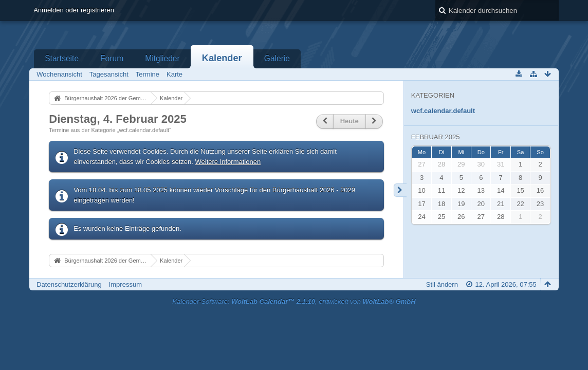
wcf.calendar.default (443, 111)
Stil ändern (442, 284)
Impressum (125, 284)
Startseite (62, 58)
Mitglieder (162, 58)
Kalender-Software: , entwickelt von (294, 301)
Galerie (277, 58)
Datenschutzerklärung (69, 284)
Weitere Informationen (228, 162)
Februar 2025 (436, 137)
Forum (112, 58)
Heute (350, 121)
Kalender (222, 58)
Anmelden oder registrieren (74, 10)
